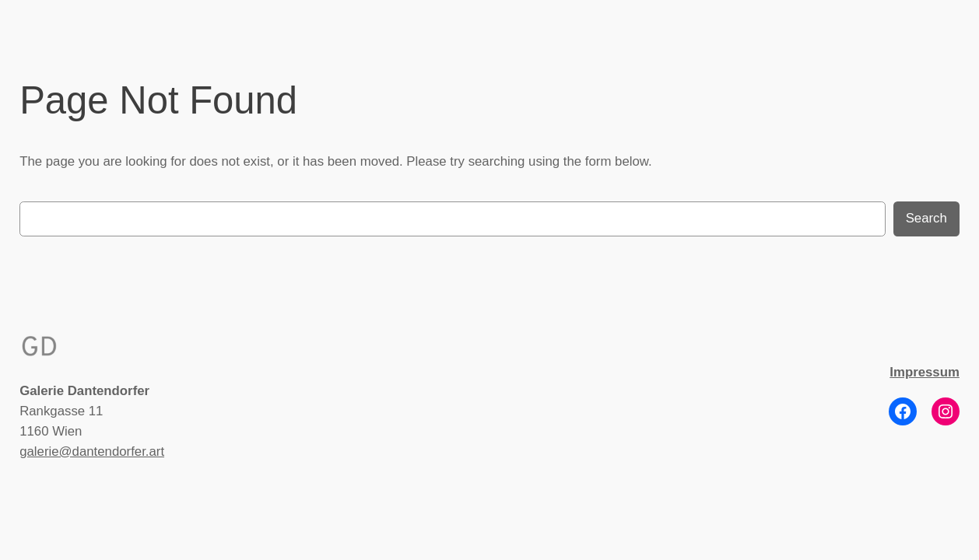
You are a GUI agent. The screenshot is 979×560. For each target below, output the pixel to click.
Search (926, 218)
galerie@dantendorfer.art (92, 451)
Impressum (925, 372)
